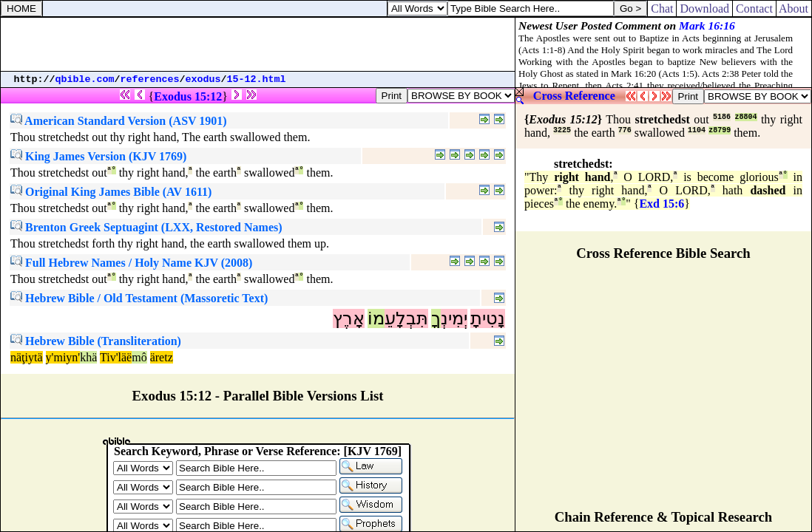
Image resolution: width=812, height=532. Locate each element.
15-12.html (257, 79)
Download (704, 8)
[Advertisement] (258, 44)
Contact (754, 8)
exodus (203, 79)
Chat (662, 8)
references (150, 79)
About (794, 8)
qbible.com (85, 79)
